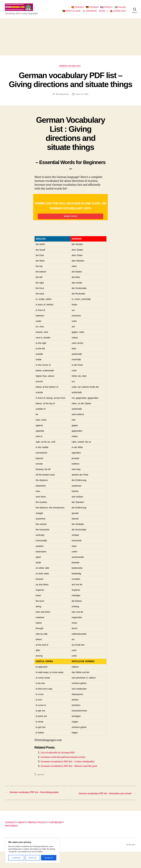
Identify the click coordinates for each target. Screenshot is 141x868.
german (41, 788)
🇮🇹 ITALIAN (120, 9)
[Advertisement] (70, 41)
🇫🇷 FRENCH (107, 9)
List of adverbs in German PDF (61, 762)
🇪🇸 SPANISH (78, 9)
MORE (102, 13)
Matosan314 (63, 99)
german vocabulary (70, 70)
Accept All (49, 858)
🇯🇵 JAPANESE (90, 13)
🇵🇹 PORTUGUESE (72, 13)
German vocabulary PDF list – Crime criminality (72, 771)
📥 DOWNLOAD (118, 13)
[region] (32, 851)
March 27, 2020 (82, 99)
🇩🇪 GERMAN (92, 9)
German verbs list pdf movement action (67, 766)
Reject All (33, 858)
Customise (16, 858)
